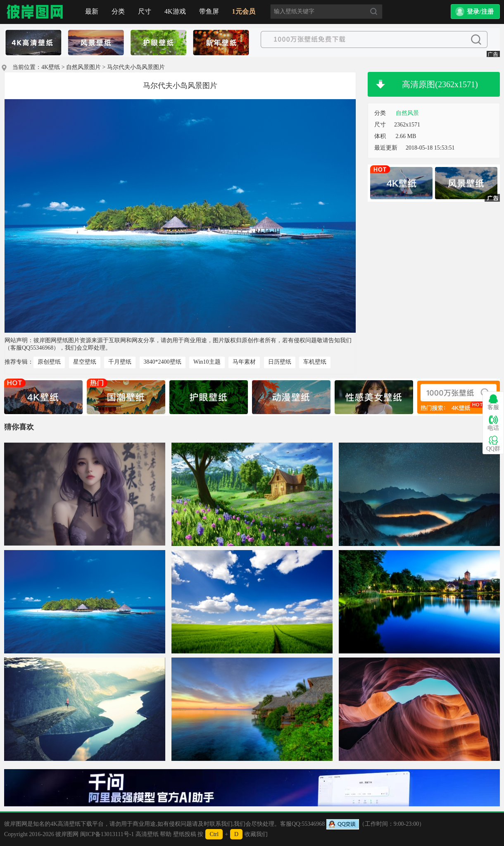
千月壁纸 (120, 362)
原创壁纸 (49, 362)
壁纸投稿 (185, 834)
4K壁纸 (51, 67)
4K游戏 (175, 11)
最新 (92, 11)
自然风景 (407, 113)
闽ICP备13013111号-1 (107, 834)
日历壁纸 (280, 362)
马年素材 (244, 362)
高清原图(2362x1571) (440, 84)
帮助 (166, 834)
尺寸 (145, 11)
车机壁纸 (315, 362)
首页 (35, 12)
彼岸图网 (67, 834)
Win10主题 (207, 362)
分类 (118, 11)
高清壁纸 (147, 834)
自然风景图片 (83, 67)
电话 (493, 423)
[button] (475, 12)
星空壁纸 (85, 362)
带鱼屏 (209, 11)
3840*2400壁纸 (163, 362)
